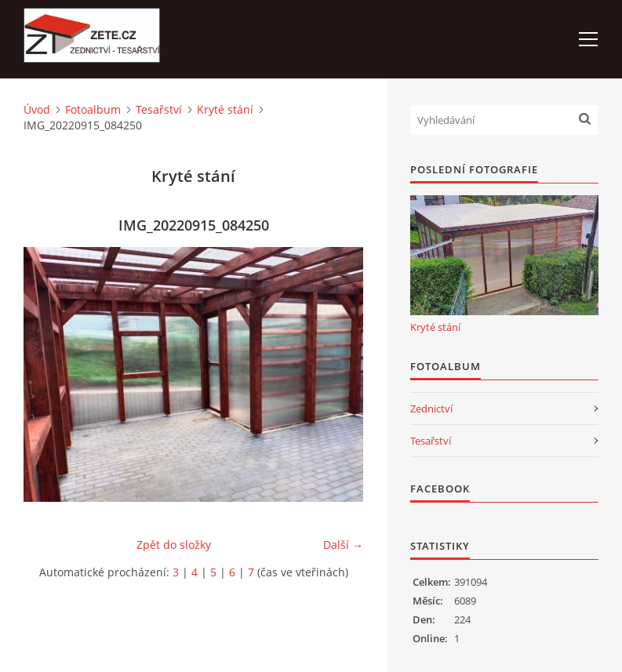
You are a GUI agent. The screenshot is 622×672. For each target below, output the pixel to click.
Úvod (37, 109)
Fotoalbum (93, 109)
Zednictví (431, 409)
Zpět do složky (174, 545)
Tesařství (159, 109)
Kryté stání (225, 109)
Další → (343, 545)
